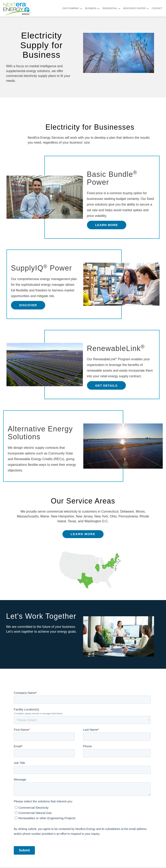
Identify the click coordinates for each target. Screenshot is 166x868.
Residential (110, 8)
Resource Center (134, 8)
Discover (28, 305)
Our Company (71, 8)
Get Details (106, 385)
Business (91, 8)
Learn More (107, 225)
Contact (157, 8)
